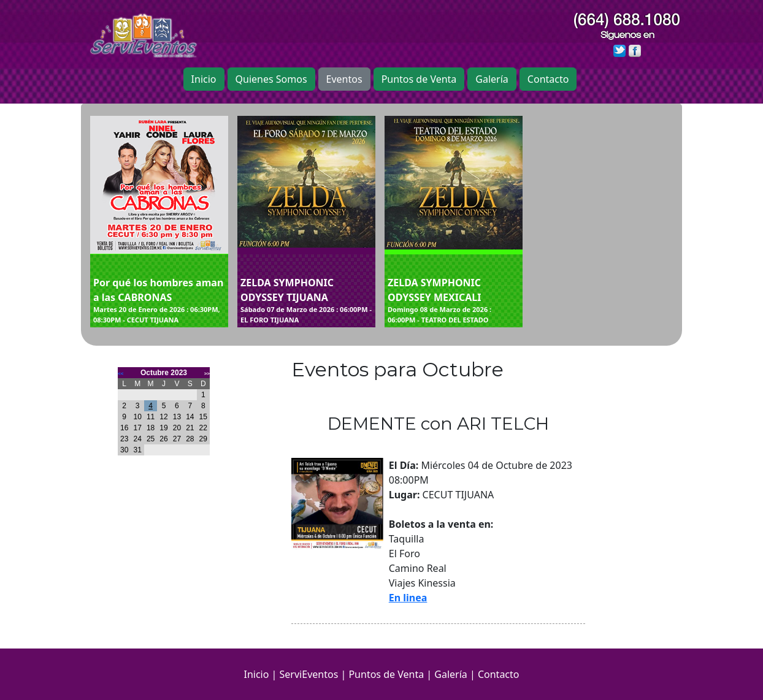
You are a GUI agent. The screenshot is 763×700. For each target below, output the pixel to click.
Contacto (548, 79)
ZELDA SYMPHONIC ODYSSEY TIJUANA (306, 300)
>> (207, 374)
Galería (492, 79)
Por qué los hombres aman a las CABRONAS (159, 300)
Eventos (344, 79)
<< (121, 374)
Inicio (204, 79)
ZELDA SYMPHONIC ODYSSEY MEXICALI (454, 300)
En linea (408, 598)
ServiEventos (309, 674)
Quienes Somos (271, 79)
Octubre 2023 (164, 373)
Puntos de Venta (419, 79)
